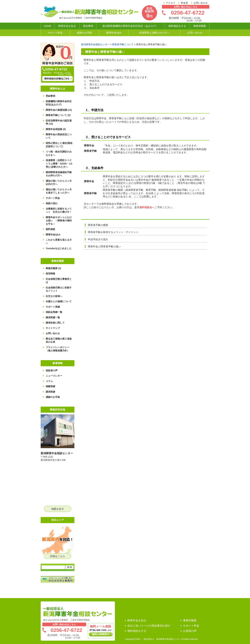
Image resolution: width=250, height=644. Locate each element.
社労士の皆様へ (53, 296)
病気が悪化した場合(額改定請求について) (58, 145)
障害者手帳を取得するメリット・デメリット (113, 232)
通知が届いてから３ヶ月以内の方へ (58, 183)
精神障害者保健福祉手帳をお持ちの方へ (58, 174)
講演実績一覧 (52, 317)
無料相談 (50, 229)
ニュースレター (53, 376)
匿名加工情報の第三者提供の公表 (58, 340)
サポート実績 (52, 307)
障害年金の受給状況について (58, 136)
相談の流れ (51, 203)
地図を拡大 (58, 509)
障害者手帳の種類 (98, 225)
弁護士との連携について (58, 301)
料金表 (184, 3)
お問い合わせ (201, 3)
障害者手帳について (57, 115)
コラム (49, 381)
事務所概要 (200, 26)
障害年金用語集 (55, 129)
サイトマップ (52, 328)
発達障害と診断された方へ (154, 33)
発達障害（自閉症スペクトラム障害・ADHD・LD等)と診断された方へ (58, 164)
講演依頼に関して (54, 323)
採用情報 (50, 274)
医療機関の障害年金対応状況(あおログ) (58, 103)
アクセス (171, 3)
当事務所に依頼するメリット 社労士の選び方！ (58, 210)
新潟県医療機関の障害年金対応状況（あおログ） (130, 26)
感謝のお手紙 (84, 33)
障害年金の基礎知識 (58, 110)
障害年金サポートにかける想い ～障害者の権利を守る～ (58, 221)
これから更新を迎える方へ (58, 241)
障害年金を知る (67, 26)
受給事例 (88, 26)
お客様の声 (190, 631)
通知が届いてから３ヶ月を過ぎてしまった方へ (58, 191)
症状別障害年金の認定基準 (58, 122)
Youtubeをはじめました (58, 248)
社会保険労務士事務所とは (58, 281)
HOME (47, 26)
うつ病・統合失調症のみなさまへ (58, 153)
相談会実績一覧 (53, 312)
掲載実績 (50, 386)
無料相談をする (177, 26)
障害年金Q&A (114, 33)
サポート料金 (55, 33)
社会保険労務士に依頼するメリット (58, 289)
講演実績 (50, 392)
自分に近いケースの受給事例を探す (149, 626)
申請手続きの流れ (98, 239)
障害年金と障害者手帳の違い (104, 246)
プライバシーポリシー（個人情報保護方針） (57, 349)
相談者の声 (51, 370)
